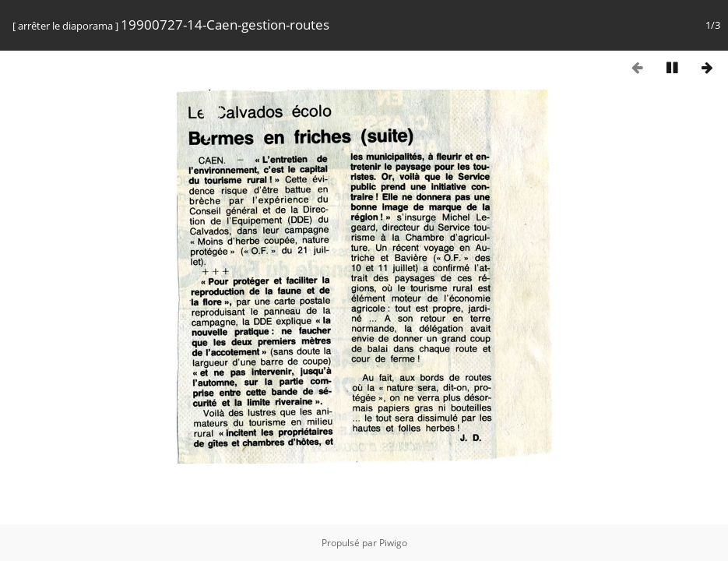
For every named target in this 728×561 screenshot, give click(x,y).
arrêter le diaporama (65, 26)
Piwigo (393, 543)
